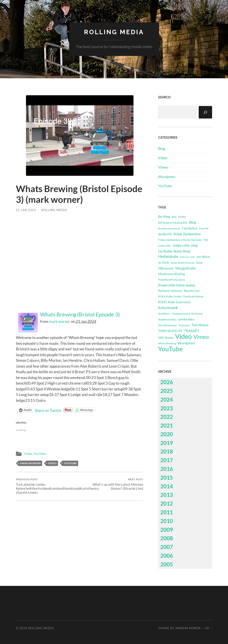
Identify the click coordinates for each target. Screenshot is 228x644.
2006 (167, 556)
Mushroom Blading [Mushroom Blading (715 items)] (171, 274)
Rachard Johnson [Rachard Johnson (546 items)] (170, 291)
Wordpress (167, 177)
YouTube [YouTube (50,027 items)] (170, 349)
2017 (167, 460)
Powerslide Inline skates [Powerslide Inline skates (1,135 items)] (177, 285)
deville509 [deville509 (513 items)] (165, 234)
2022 (167, 417)
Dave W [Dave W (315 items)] (204, 228)
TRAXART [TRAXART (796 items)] (192, 331)
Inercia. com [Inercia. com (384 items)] (187, 257)
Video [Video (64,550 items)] (183, 336)
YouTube (40, 454)
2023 (167, 408)
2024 (167, 399)
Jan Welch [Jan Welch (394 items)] (203, 257)
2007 (167, 547)
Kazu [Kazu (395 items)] (199, 263)
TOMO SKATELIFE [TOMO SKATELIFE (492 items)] (170, 331)
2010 (167, 521)
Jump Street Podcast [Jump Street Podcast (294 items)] (183, 263)
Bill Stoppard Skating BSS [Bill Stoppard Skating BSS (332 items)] (173, 223)
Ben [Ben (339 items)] (174, 217)
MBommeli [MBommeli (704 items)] (166, 268)
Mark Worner (30, 463)
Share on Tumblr (48, 410)
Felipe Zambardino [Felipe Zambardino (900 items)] (187, 234)
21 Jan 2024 (26, 210)
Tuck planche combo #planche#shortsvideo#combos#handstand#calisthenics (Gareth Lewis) (47, 486)
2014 (167, 486)
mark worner (60, 321)
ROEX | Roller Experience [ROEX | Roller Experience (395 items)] (174, 302)
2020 (167, 434)
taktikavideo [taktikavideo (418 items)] (186, 319)
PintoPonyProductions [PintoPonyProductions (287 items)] (172, 280)
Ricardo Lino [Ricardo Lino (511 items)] (192, 291)
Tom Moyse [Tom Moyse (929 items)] (200, 325)
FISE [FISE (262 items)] (206, 240)
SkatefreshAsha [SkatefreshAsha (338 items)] (167, 319)
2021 (167, 425)
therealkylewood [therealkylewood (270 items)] (167, 325)
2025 (167, 391)
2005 (167, 564)
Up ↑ (209, 628)
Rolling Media (114, 32)
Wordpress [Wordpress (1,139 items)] (186, 343)
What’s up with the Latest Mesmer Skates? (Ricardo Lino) (112, 484)
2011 (167, 512)
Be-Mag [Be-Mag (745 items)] (164, 217)
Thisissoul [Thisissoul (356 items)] (184, 325)
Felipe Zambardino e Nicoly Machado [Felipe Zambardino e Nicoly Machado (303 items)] (180, 240)
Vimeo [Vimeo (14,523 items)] (201, 337)
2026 (167, 382)
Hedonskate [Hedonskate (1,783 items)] (168, 256)
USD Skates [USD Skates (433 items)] (166, 338)
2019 (167, 443)
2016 (167, 469)
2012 (167, 503)
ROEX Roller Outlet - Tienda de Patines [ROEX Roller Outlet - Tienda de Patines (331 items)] (181, 296)
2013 (167, 495)
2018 (167, 451)
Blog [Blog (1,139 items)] (193, 222)
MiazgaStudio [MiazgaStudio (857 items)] (186, 268)
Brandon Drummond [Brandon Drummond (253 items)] (169, 228)
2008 (167, 538)
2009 (167, 530)
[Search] (205, 112)
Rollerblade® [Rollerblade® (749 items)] (168, 308)
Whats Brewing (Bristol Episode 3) (80, 314)
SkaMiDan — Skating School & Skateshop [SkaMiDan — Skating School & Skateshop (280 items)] (180, 314)
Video (28, 454)
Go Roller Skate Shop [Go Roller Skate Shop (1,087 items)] (174, 251)
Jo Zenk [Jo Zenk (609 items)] (163, 262)
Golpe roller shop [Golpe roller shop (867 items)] (185, 245)
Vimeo (163, 167)
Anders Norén (188, 628)
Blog (162, 148)
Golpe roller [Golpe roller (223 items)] (165, 246)
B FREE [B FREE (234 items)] (182, 217)
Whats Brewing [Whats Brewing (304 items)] (167, 343)
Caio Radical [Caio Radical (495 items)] (189, 228)
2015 (167, 478)
